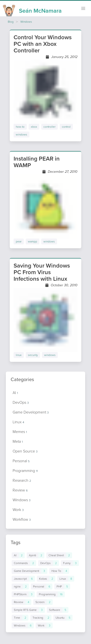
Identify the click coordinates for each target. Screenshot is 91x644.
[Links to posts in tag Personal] (42, 586)
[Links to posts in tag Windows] (23, 625)
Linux (18, 422)
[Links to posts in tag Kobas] (46, 579)
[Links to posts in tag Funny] (70, 563)
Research (22, 480)
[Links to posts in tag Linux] (66, 579)
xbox (34, 127)
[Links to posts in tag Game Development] (29, 571)
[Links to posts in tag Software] (58, 610)
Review (20, 490)
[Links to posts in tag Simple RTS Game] (28, 610)
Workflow (22, 519)
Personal (21, 461)
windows (21, 135)
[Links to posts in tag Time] (20, 618)
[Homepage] (32, 9)
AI (15, 393)
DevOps (21, 402)
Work (18, 510)
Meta (18, 441)
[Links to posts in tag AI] (18, 555)
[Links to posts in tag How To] (59, 571)
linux (19, 355)
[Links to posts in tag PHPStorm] (23, 594)
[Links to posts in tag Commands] (24, 563)
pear (19, 241)
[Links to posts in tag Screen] (43, 602)
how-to (20, 127)
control (66, 127)
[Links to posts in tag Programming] (51, 594)
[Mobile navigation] (83, 9)
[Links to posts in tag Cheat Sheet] (59, 555)
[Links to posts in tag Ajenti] (36, 555)
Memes (20, 432)
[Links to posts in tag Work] (44, 625)
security (33, 355)
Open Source (25, 451)
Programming (25, 471)
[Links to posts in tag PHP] (62, 586)
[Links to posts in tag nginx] (20, 586)
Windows (26, 22)
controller (50, 127)
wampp (33, 241)
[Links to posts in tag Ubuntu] (63, 618)
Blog (11, 22)
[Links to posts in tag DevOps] (49, 563)
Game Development (31, 412)
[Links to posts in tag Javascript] (23, 579)
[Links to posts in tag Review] (21, 602)
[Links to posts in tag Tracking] (41, 618)
